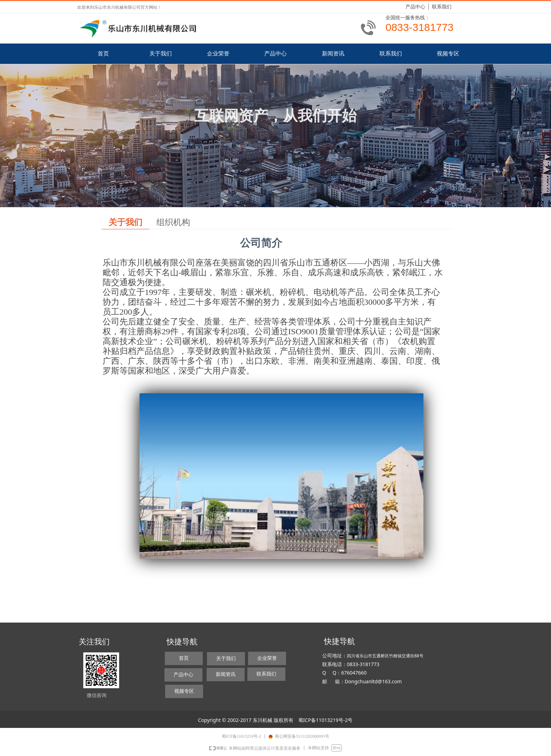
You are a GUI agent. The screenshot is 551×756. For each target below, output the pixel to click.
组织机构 (173, 222)
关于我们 (125, 222)
